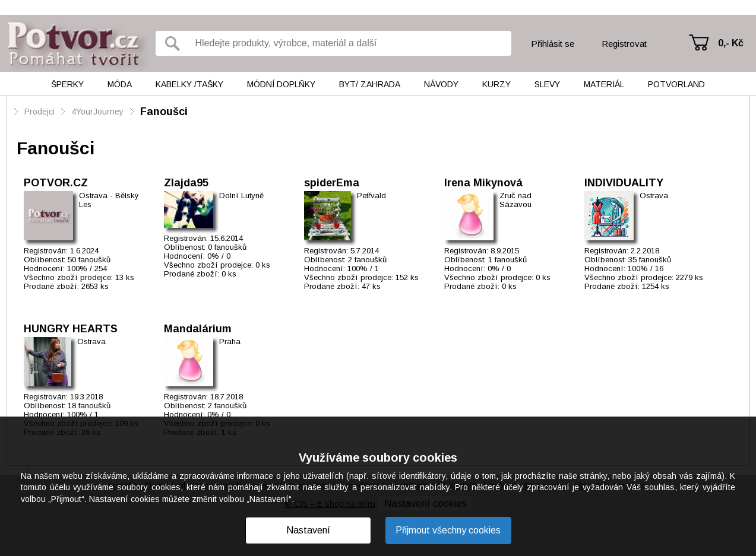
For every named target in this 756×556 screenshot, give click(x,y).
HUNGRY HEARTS (71, 329)
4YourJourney (99, 112)
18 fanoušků (89, 406)
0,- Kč (731, 43)
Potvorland (676, 84)
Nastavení (308, 530)
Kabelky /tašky (189, 84)
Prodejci (39, 112)
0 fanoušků (227, 247)
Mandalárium (198, 329)
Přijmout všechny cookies (448, 530)
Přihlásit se (553, 44)
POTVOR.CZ (56, 183)
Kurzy (496, 84)
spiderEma (332, 183)
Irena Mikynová (483, 183)
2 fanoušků (367, 260)
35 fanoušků (650, 260)
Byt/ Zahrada (370, 84)
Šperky (67, 84)
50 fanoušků (89, 260)
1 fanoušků (507, 260)
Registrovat (624, 44)
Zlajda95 (186, 183)
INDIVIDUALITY (624, 183)
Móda (120, 84)
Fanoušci (164, 112)
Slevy (547, 84)
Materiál (604, 84)
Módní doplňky (281, 84)
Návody (441, 84)
